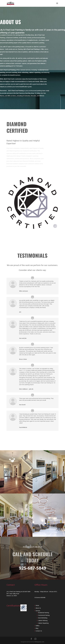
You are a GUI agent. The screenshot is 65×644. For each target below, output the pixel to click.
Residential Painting (44, 613)
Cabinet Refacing (43, 620)
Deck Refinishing (43, 618)
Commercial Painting (44, 615)
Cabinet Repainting (43, 623)
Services (38, 611)
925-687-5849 (32, 568)
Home (37, 605)
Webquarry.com (39, 642)
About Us (38, 608)
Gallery (37, 626)
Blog (37, 628)
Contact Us (39, 631)
